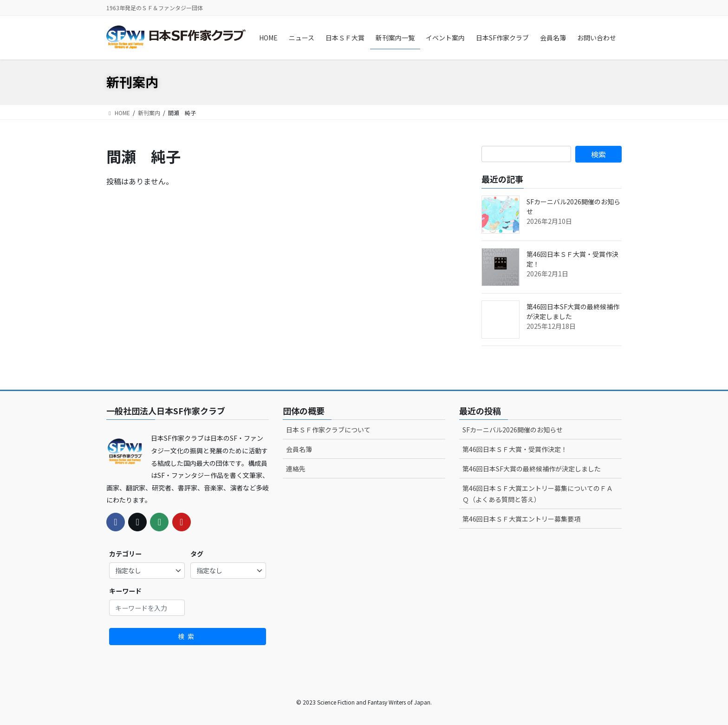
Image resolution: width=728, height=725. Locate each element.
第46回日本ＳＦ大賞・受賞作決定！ (515, 449)
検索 (188, 636)
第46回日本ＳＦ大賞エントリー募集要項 (521, 519)
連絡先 (296, 469)
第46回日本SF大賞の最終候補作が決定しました (532, 469)
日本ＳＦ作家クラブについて (328, 430)
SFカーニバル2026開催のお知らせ (513, 430)
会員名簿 (299, 449)
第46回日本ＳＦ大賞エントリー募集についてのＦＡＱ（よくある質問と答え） (538, 493)
